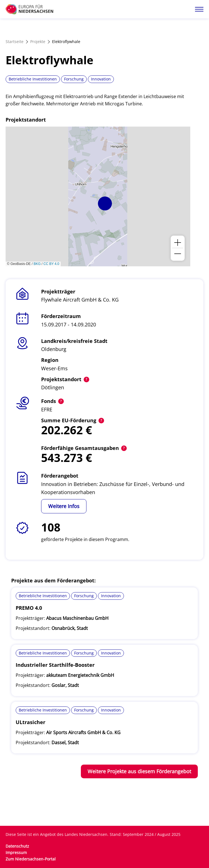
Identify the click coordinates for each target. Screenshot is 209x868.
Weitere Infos (64, 506)
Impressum (16, 852)
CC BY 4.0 (51, 264)
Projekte (38, 41)
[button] (105, 203)
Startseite (15, 41)
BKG (37, 264)
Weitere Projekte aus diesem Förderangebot (139, 771)
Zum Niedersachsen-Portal (31, 859)
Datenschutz (17, 846)
